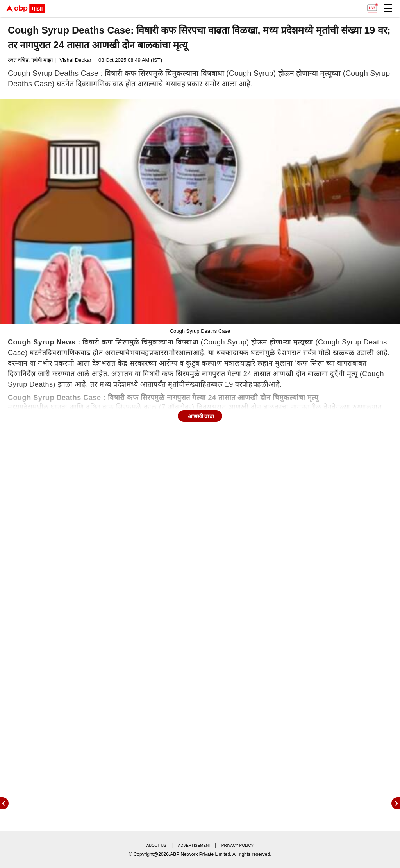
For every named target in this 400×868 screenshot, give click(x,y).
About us (156, 846)
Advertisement (195, 846)
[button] (388, 8)
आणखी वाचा (201, 416)
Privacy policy (237, 846)
